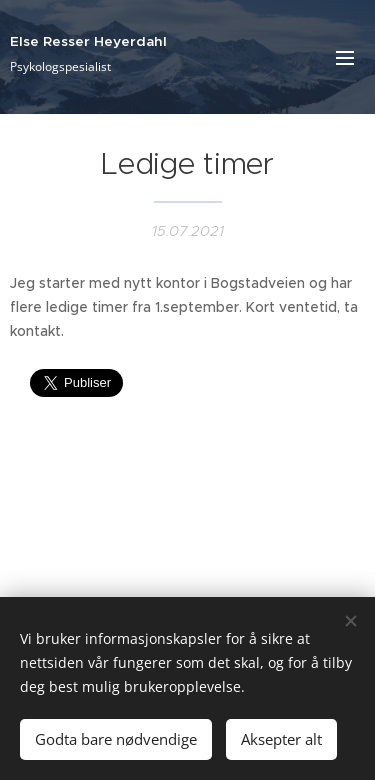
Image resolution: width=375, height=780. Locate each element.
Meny (345, 58)
